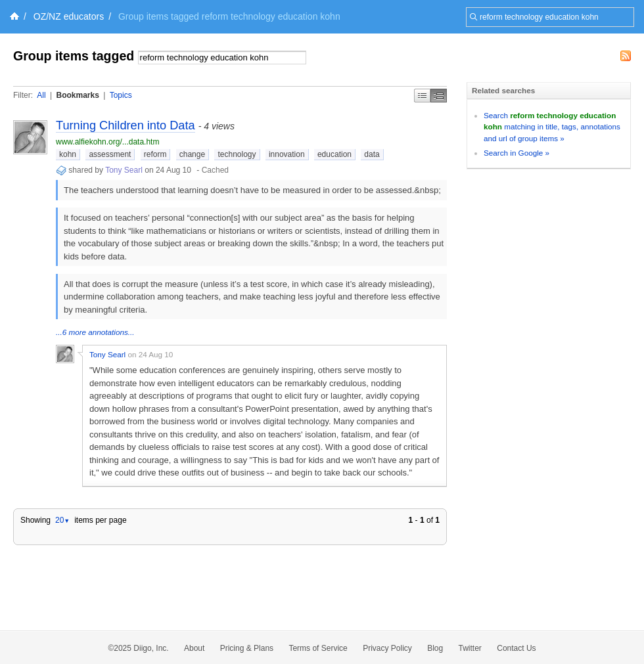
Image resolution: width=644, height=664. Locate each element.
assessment (110, 154)
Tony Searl (124, 170)
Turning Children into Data (126, 125)
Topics (121, 95)
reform (155, 154)
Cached (215, 170)
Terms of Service (318, 648)
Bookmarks (77, 95)
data (372, 154)
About (194, 648)
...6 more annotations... (95, 332)
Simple (422, 96)
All (41, 95)
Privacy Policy (387, 648)
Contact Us (516, 648)
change (192, 154)
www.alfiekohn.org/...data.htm (107, 142)
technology (237, 154)
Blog (435, 648)
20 (62, 520)
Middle (439, 96)
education (334, 154)
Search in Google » (517, 153)
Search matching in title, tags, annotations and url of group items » (552, 127)
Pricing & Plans (247, 648)
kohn (68, 154)
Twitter (470, 648)
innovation (287, 154)
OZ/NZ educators (69, 16)
